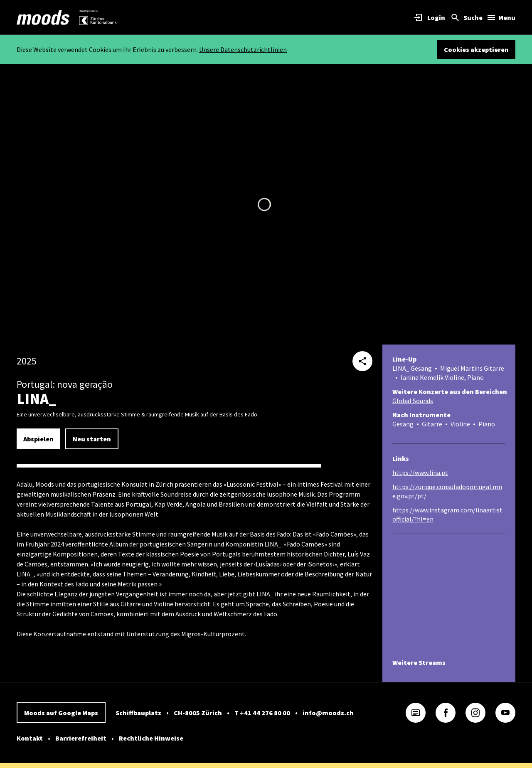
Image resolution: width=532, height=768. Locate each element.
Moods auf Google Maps (61, 713)
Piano (487, 424)
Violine (460, 424)
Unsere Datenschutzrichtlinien (243, 49)
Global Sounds (413, 401)
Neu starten (92, 439)
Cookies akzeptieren (476, 49)
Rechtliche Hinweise (151, 738)
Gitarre (432, 424)
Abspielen (38, 439)
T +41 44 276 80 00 (262, 713)
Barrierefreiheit (81, 738)
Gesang (403, 424)
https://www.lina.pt (420, 473)
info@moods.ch (328, 713)
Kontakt (30, 738)
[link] (43, 17)
